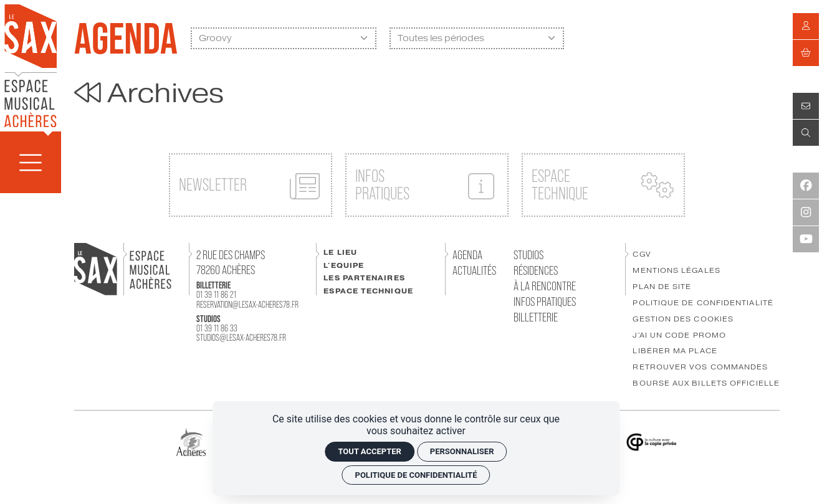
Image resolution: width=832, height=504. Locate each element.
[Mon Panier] (806, 53)
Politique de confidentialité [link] (416, 475)
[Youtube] (806, 239)
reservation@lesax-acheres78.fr (247, 304)
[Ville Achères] (191, 441)
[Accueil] (31, 65)
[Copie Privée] (651, 441)
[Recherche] (806, 133)
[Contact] (806, 106)
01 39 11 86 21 (216, 294)
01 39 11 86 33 (217, 328)
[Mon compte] (806, 26)
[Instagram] (806, 212)
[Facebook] (806, 186)
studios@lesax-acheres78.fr (241, 337)
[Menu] (31, 162)
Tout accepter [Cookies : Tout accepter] (369, 451)
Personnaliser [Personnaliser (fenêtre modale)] (462, 451)
